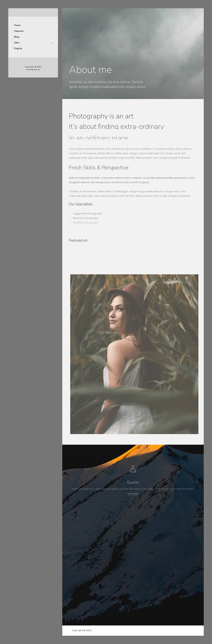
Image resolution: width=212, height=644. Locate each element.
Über (17, 43)
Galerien (19, 31)
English (18, 48)
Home (17, 25)
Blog (17, 37)
